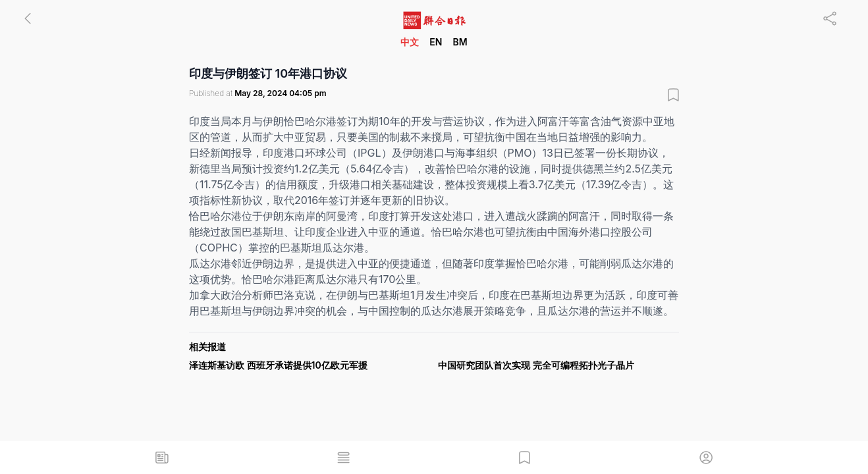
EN (436, 42)
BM (460, 42)
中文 (410, 42)
